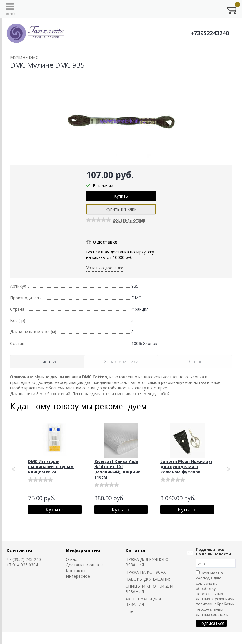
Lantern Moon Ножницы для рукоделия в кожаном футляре (186, 467)
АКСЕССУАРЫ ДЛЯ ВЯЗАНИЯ (143, 602)
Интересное (78, 576)
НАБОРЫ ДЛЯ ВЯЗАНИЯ (148, 579)
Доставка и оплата (85, 565)
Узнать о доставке (105, 268)
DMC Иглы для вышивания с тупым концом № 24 (51, 467)
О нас (71, 559)
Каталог (136, 550)
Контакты (19, 550)
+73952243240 (210, 33)
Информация (83, 550)
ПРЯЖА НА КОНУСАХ (146, 572)
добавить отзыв (129, 220)
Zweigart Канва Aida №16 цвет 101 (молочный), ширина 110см (117, 469)
